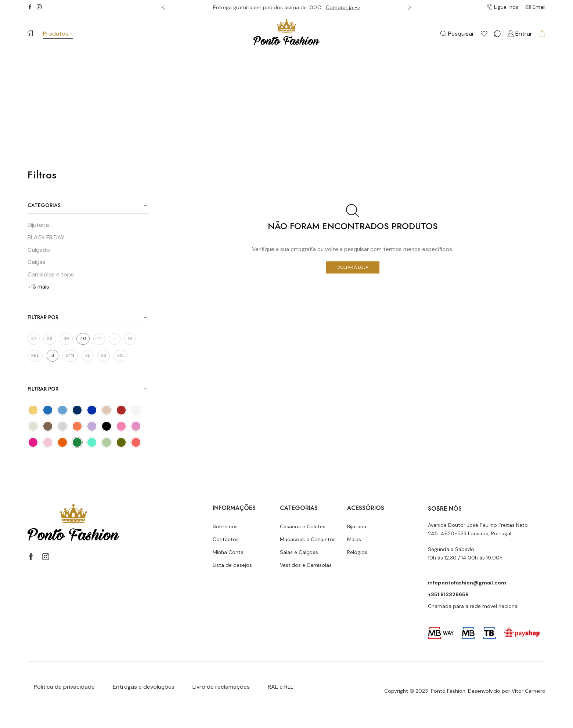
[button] (163, 7)
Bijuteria (38, 225)
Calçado (39, 250)
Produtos (58, 34)
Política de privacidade (64, 687)
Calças (37, 262)
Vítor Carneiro (529, 691)
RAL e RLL (281, 687)
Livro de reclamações (221, 687)
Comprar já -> (343, 7)
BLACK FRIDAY (46, 237)
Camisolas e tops (51, 274)
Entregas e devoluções (144, 687)
